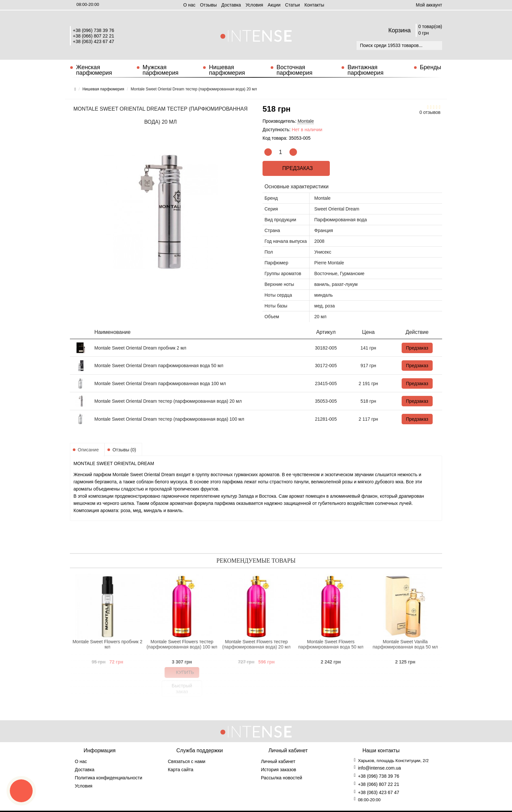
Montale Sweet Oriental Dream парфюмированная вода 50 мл (159, 366)
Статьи (292, 5)
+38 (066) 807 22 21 (94, 36)
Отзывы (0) (124, 450)
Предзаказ (296, 168)
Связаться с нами (187, 761)
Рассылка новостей (281, 778)
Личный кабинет (278, 761)
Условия (254, 5)
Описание (88, 450)
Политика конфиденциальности (109, 778)
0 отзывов (430, 112)
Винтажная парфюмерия (365, 70)
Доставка (231, 5)
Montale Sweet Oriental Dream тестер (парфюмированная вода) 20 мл (168, 401)
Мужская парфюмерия (161, 70)
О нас (189, 5)
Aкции (274, 5)
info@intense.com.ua (379, 768)
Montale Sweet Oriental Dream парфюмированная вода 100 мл (160, 383)
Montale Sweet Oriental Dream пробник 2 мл (140, 348)
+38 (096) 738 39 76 (94, 30)
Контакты (314, 5)
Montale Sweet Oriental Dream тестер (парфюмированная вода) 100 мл (169, 419)
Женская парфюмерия (94, 70)
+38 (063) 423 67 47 (94, 41)
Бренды (431, 67)
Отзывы (208, 5)
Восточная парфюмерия (295, 70)
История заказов (279, 770)
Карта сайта (181, 770)
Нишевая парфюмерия (227, 70)
